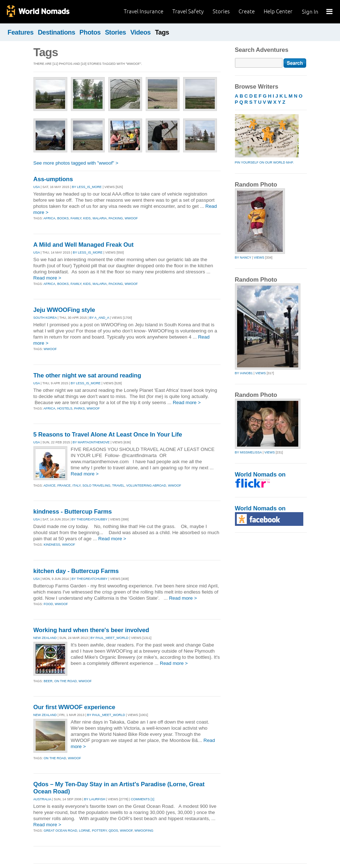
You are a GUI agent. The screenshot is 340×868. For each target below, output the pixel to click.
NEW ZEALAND (45, 638)
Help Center (278, 11)
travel (118, 486)
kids (87, 218)
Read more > (47, 278)
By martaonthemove (91, 442)
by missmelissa (248, 452)
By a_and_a (99, 318)
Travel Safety (188, 11)
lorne (85, 831)
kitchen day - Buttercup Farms (76, 571)
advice (50, 486)
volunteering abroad (146, 486)
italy (76, 486)
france (64, 486)
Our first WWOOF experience (74, 707)
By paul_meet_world (109, 638)
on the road (65, 681)
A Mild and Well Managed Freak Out (84, 245)
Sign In (310, 12)
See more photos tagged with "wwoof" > (76, 163)
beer (48, 681)
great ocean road (60, 831)
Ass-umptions (53, 179)
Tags (162, 32)
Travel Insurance (144, 11)
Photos (90, 32)
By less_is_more (87, 187)
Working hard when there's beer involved (91, 630)
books (63, 218)
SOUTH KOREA (45, 318)
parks (80, 408)
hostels (65, 408)
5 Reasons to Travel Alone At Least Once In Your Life (108, 435)
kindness (52, 545)
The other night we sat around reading (87, 375)
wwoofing (144, 831)
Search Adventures (262, 50)
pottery (99, 831)
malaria (100, 218)
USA (37, 187)
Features (21, 32)
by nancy (243, 258)
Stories (221, 11)
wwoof (132, 218)
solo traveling (96, 486)
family (76, 218)
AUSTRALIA (42, 799)
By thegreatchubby (90, 519)
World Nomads (38, 12)
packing (116, 218)
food (48, 604)
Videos (140, 32)
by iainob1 (244, 373)
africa (49, 218)
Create (247, 11)
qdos (114, 831)
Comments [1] (143, 799)
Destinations (56, 32)
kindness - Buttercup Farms (73, 512)
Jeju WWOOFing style (64, 310)
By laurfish (95, 799)
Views (259, 258)
